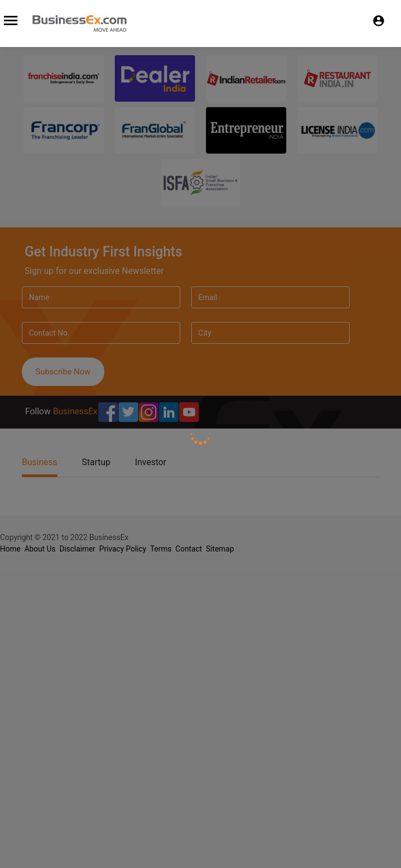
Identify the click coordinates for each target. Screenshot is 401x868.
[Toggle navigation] (9, 19)
